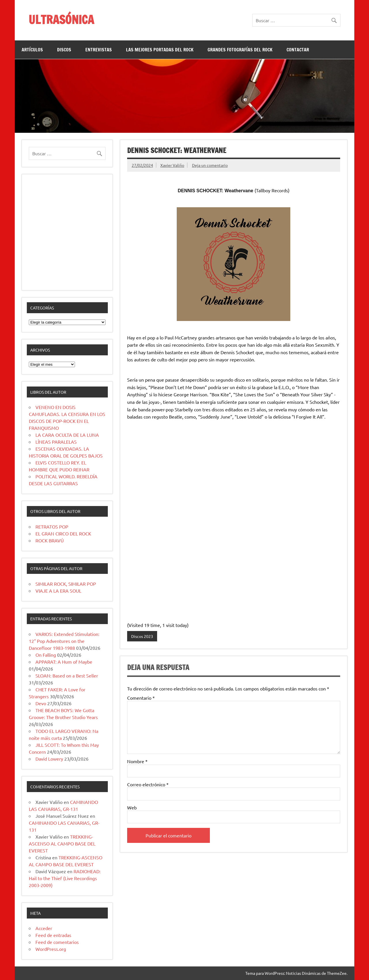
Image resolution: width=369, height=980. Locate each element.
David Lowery (49, 759)
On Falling (46, 655)
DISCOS (64, 50)
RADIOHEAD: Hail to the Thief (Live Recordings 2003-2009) (65, 878)
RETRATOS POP (52, 527)
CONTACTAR (298, 50)
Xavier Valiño (172, 165)
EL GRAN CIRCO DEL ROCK (63, 533)
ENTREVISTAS (99, 50)
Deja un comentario (210, 165)
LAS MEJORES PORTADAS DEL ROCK (160, 50)
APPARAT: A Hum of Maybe (64, 662)
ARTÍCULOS (32, 50)
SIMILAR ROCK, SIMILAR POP (66, 584)
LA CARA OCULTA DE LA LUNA (67, 435)
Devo (41, 703)
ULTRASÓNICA (61, 19)
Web (132, 807)
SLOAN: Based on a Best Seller (67, 675)
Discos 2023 (142, 636)
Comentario (141, 698)
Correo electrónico (148, 784)
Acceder (44, 928)
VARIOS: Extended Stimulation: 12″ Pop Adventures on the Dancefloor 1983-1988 (64, 641)
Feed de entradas (53, 935)
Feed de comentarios (57, 942)
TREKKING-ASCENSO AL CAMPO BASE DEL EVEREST (62, 843)
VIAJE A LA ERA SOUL (58, 591)
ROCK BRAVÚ (50, 540)
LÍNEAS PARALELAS (56, 442)
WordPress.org (51, 949)
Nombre (137, 761)
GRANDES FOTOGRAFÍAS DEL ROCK (240, 50)
